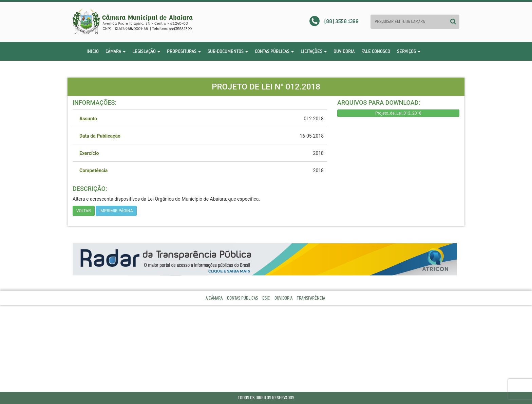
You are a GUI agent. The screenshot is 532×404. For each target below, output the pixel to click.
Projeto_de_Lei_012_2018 (398, 113)
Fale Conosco (376, 51)
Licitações (314, 51)
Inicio (93, 51)
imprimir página (116, 211)
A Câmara (214, 298)
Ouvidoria (344, 51)
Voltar (84, 211)
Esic (266, 298)
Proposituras (184, 51)
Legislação (146, 51)
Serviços (409, 51)
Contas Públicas (274, 51)
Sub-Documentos (228, 51)
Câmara (116, 51)
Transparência (311, 298)
